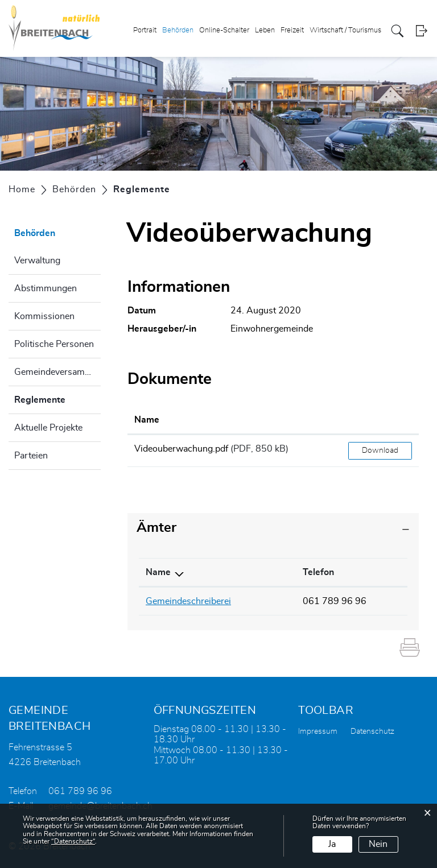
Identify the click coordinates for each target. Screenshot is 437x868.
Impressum (318, 731)
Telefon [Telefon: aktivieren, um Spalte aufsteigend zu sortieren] (318, 572)
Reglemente (57, 398)
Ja (332, 844)
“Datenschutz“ (73, 841)
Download (380, 450)
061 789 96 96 (335, 601)
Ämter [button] (156, 528)
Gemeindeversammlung (57, 372)
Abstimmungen (46, 288)
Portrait (145, 30)
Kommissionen (44, 316)
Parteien (31, 456)
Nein (378, 844)
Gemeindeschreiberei (188, 601)
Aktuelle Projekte (48, 428)
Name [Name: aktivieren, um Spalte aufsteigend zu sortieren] (147, 420)
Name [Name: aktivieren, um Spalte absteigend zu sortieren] (158, 572)
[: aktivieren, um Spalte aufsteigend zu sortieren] (380, 420)
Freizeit (292, 30)
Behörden (178, 30)
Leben (265, 30)
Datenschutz (372, 731)
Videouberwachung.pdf (181, 449)
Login (421, 31)
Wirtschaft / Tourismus (345, 30)
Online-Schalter (224, 30)
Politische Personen (54, 344)
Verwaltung (37, 261)
